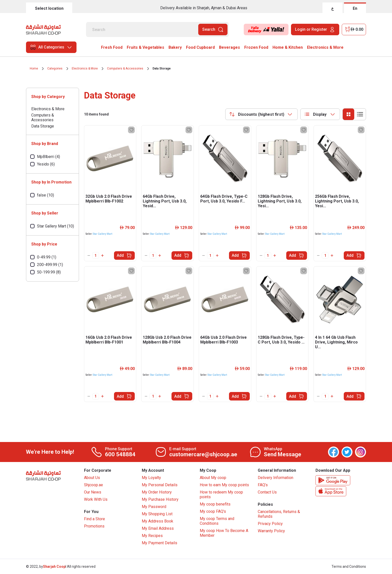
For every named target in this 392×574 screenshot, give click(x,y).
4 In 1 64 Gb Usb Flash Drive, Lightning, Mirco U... (336, 342)
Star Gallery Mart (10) (55, 226)
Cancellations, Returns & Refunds (279, 514)
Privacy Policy (270, 524)
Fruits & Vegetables (145, 47)
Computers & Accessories (125, 68)
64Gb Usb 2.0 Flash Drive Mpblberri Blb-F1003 (223, 340)
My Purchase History (160, 499)
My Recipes (152, 536)
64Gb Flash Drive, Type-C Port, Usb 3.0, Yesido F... (224, 199)
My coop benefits (215, 504)
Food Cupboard (200, 47)
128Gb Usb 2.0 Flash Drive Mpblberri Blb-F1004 (167, 340)
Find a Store (94, 519)
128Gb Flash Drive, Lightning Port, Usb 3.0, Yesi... (280, 201)
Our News (93, 492)
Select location (49, 8)
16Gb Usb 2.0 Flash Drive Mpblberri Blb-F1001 (109, 340)
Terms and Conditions (349, 566)
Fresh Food (112, 47)
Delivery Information (275, 478)
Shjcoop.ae (93, 485)
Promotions (94, 526)
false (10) (45, 195)
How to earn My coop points (224, 485)
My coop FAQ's (213, 511)
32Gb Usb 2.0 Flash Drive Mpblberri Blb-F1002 (109, 199)
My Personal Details (160, 485)
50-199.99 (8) (49, 272)
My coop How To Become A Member (224, 533)
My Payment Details (159, 543)
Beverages (229, 47)
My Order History (157, 492)
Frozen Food (256, 47)
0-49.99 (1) (47, 257)
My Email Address (158, 528)
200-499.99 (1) (50, 265)
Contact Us (267, 492)
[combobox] (261, 114)
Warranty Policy (271, 531)
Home (34, 68)
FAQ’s (263, 485)
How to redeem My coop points (221, 494)
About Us (92, 478)
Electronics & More (325, 47)
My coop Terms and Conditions (217, 521)
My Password (154, 507)
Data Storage (162, 68)
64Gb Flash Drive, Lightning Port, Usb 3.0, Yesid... (165, 201)
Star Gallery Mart (102, 234)
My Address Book (157, 521)
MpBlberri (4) (48, 157)
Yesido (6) (46, 164)
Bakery (175, 47)
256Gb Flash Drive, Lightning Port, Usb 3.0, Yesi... (337, 201)
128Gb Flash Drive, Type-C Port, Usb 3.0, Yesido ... (281, 340)
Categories (55, 68)
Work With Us (96, 499)
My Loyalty (151, 478)
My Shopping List (157, 514)
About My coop (213, 478)
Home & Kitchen (288, 47)
